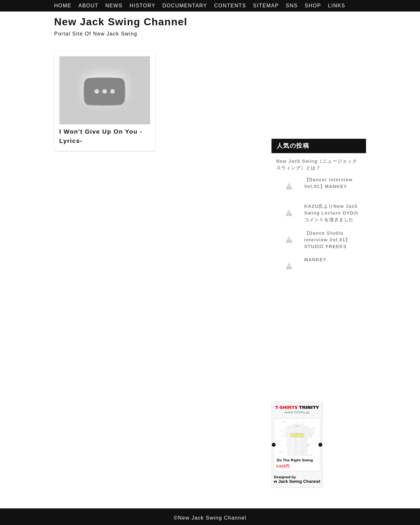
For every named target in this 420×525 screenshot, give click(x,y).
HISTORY (144, 6)
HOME (64, 6)
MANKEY (316, 260)
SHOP (314, 6)
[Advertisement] (319, 91)
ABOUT (89, 6)
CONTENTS (231, 6)
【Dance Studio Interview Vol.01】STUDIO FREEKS (327, 240)
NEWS (115, 6)
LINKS (337, 6)
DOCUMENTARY (186, 6)
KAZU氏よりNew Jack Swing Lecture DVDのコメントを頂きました (332, 213)
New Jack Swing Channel (121, 22)
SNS (293, 6)
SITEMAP (267, 6)
